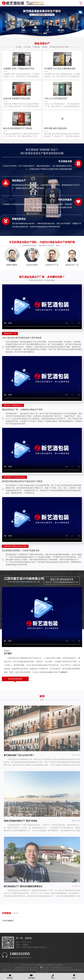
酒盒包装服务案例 (15, 679)
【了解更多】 (63, 672)
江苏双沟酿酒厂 (8, 921)
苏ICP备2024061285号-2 (31, 968)
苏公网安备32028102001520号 (61, 968)
